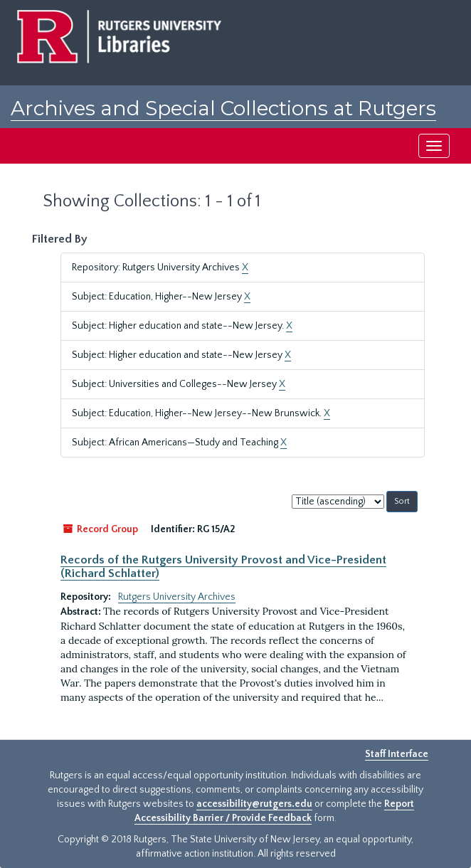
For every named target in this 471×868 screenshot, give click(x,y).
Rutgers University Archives (177, 597)
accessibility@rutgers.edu (254, 804)
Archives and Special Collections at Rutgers (223, 108)
